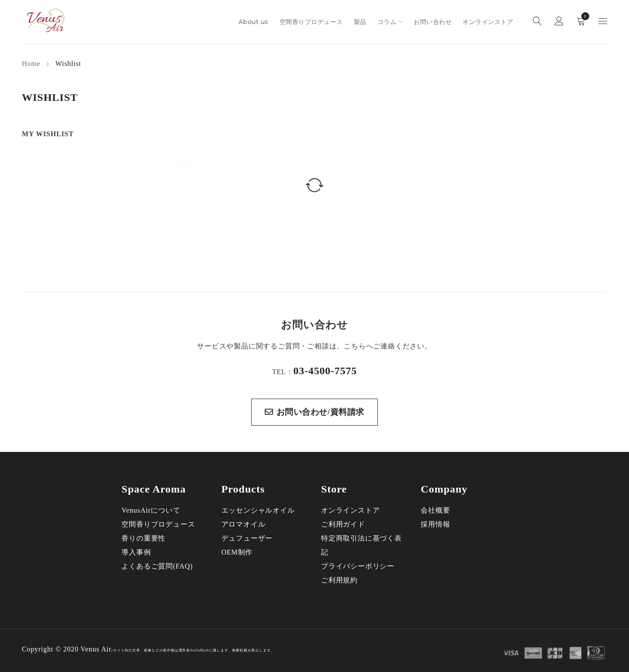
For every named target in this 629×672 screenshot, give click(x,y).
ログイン (559, 22)
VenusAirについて (151, 510)
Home (31, 64)
